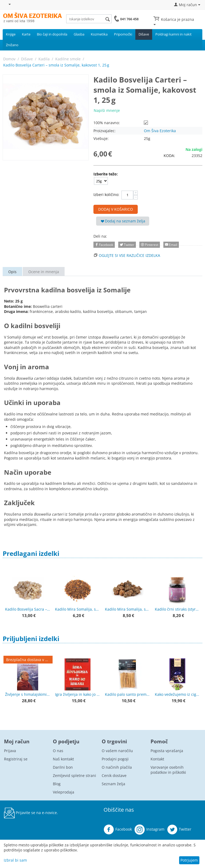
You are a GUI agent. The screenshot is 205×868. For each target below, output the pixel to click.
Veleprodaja (64, 792)
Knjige (11, 34)
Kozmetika (99, 34)
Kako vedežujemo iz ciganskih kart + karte (177, 694)
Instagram (149, 830)
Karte (26, 34)
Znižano (12, 45)
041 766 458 (129, 19)
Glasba (79, 34)
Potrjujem (189, 860)
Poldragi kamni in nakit (174, 34)
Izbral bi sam (15, 860)
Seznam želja (113, 784)
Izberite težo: (106, 174)
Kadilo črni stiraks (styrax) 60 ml (177, 609)
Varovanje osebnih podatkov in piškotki (168, 770)
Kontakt (157, 759)
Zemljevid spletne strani (74, 775)
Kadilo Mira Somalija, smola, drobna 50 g (77, 609)
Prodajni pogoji (115, 759)
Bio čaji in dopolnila (52, 34)
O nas (58, 751)
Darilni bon (63, 767)
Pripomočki (123, 34)
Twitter (179, 830)
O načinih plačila (117, 767)
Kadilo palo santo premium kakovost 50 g (127, 694)
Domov (9, 59)
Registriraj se (16, 759)
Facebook (118, 830)
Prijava (10, 751)
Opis (12, 272)
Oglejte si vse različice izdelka (129, 255)
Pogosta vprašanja (167, 751)
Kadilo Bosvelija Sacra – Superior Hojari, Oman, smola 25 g (27, 609)
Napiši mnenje (107, 110)
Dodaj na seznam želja (123, 221)
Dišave (144, 34)
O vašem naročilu (117, 751)
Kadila (44, 59)
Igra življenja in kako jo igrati (77, 694)
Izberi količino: (106, 195)
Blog (57, 784)
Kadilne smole (68, 59)
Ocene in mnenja (44, 272)
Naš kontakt (63, 759)
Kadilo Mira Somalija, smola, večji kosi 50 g (127, 609)
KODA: (169, 156)
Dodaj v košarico (116, 209)
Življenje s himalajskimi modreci (27, 694)
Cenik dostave (114, 775)
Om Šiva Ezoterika (160, 131)
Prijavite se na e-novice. (31, 813)
